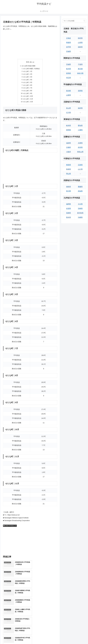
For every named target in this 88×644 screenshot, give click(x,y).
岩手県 (68, 47)
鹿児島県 (80, 213)
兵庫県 (80, 143)
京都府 (68, 147)
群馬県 (68, 73)
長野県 (80, 91)
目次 (28, 62)
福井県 (80, 108)
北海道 (68, 38)
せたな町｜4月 (28, 80)
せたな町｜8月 (28, 91)
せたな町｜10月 (28, 97)
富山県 (68, 108)
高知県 (80, 191)
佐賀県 (68, 209)
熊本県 (68, 217)
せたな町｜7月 (28, 88)
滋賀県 (68, 143)
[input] (74, 21)
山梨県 (68, 95)
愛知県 (80, 126)
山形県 (80, 43)
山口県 (80, 169)
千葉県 (80, 64)
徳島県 (68, 187)
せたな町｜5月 (28, 83)
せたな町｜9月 (28, 94)
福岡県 (68, 204)
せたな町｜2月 (28, 74)
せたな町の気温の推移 (28, 66)
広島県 (80, 165)
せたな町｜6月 (28, 85)
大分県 (80, 204)
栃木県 (68, 69)
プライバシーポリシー (80, 639)
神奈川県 (80, 73)
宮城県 (68, 51)
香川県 (68, 191)
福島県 (80, 47)
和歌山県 (80, 152)
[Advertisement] (30, 45)
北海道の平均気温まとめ (10, 526)
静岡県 (68, 130)
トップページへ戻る (67, 639)
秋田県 (80, 38)
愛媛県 (80, 187)
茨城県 (68, 64)
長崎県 (68, 213)
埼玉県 (68, 78)
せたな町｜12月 (28, 102)
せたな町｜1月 (28, 71)
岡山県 (68, 174)
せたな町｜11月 (28, 99)
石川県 (68, 113)
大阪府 (68, 152)
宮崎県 (80, 209)
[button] (84, 21)
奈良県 (80, 147)
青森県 (68, 43)
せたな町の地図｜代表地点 (31, 69)
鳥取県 (68, 165)
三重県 (80, 130)
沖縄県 (80, 217)
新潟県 (68, 91)
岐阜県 (68, 126)
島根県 (68, 169)
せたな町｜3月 (28, 77)
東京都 (80, 69)
